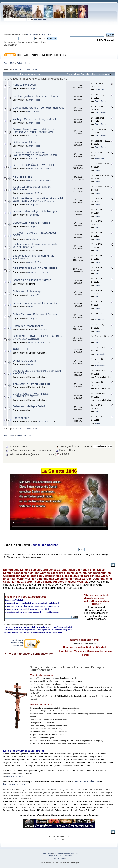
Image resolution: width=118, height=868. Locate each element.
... (22, 69)
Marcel (31, 364)
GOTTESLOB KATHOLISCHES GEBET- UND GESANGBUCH (37, 338)
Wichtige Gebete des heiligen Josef (34, 119)
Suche (8, 545)
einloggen (32, 35)
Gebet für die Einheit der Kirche (32, 280)
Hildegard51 (33, 88)
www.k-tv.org (17, 643)
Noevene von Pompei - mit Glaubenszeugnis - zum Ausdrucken (35, 154)
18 (24, 69)
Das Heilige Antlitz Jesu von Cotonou (35, 96)
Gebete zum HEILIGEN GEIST (31, 223)
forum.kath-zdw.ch (15, 784)
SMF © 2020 (58, 853)
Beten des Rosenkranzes (28, 326)
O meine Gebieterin (24, 361)
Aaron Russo (34, 100)
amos (30, 169)
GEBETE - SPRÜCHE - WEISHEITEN (36, 165)
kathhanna (100, 320)
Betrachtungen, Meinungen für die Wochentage (33, 257)
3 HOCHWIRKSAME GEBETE (31, 384)
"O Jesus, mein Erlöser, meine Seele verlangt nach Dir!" (35, 246)
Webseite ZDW (41, 19)
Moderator (33, 159)
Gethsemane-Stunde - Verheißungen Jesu (38, 108)
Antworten (73, 74)
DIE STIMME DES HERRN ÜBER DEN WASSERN (37, 372)
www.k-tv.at (18, 645)
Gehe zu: (88, 446)
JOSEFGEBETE (23, 349)
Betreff (18, 74)
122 (52, 422)
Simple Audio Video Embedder (60, 856)
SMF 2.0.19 (47, 853)
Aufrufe (85, 74)
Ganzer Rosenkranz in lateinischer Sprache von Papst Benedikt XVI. (34, 131)
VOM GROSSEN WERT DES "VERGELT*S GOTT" (31, 395)
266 (48, 180)
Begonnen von (32, 74)
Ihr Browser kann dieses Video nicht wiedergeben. (59, 502)
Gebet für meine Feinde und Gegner (35, 315)
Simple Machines (71, 853)
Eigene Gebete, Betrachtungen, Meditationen (32, 188)
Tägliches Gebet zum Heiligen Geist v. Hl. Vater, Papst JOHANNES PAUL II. (38, 200)
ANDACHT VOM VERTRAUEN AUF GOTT (35, 234)
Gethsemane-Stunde (25, 142)
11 (47, 343)
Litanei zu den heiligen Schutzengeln (35, 211)
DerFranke (100, 90)
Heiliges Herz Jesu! (24, 85)
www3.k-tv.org (17, 640)
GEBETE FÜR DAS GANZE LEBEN (35, 269)
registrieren (48, 35)
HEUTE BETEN (22, 177)
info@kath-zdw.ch (16, 776)
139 (48, 169)
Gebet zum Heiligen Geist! (29, 406)
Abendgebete (21, 418)
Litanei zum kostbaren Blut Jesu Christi (36, 303)
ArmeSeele (33, 239)
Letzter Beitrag (102, 74)
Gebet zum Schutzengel (27, 292)
